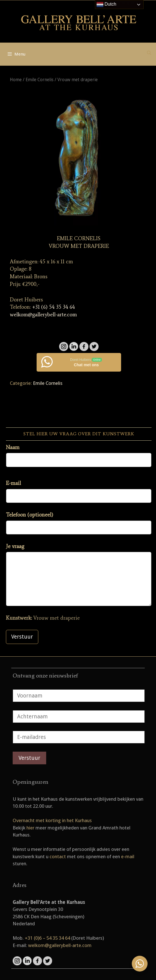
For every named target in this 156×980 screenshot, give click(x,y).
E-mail (13, 483)
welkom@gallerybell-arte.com (43, 314)
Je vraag (15, 546)
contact (58, 857)
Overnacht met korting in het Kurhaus (52, 820)
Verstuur (22, 637)
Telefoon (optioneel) (30, 515)
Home (16, 80)
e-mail (128, 857)
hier (30, 828)
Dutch (106, 5)
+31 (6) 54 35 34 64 (54, 307)
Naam (13, 447)
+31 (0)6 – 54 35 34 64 (47, 938)
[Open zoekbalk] (149, 53)
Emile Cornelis (40, 80)
